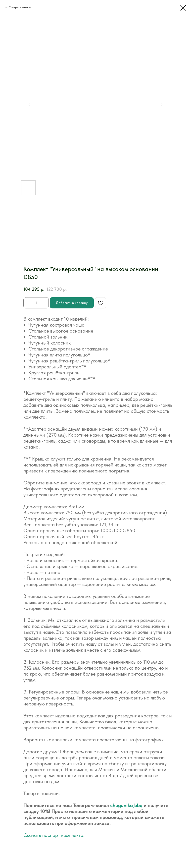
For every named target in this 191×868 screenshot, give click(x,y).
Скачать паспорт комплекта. (54, 835)
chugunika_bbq (126, 805)
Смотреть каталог (20, 7)
